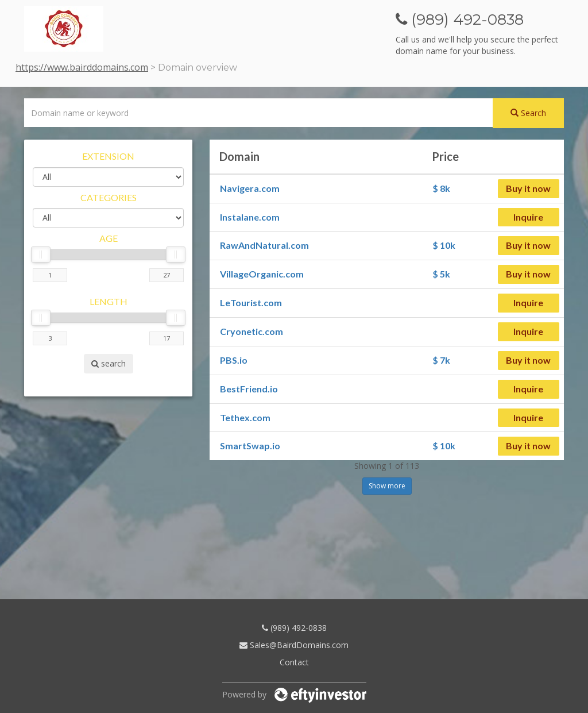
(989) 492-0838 (294, 628)
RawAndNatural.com (264, 245)
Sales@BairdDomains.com (294, 645)
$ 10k (444, 245)
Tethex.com (245, 417)
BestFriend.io (249, 389)
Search (528, 113)
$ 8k (441, 188)
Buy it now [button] (528, 188)
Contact (294, 662)
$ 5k (441, 274)
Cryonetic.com (252, 331)
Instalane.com (250, 217)
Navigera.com (250, 188)
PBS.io (234, 360)
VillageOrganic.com (262, 274)
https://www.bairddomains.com (82, 67)
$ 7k (441, 360)
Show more (387, 486)
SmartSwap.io (250, 446)
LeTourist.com (251, 302)
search (109, 363)
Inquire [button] (528, 217)
